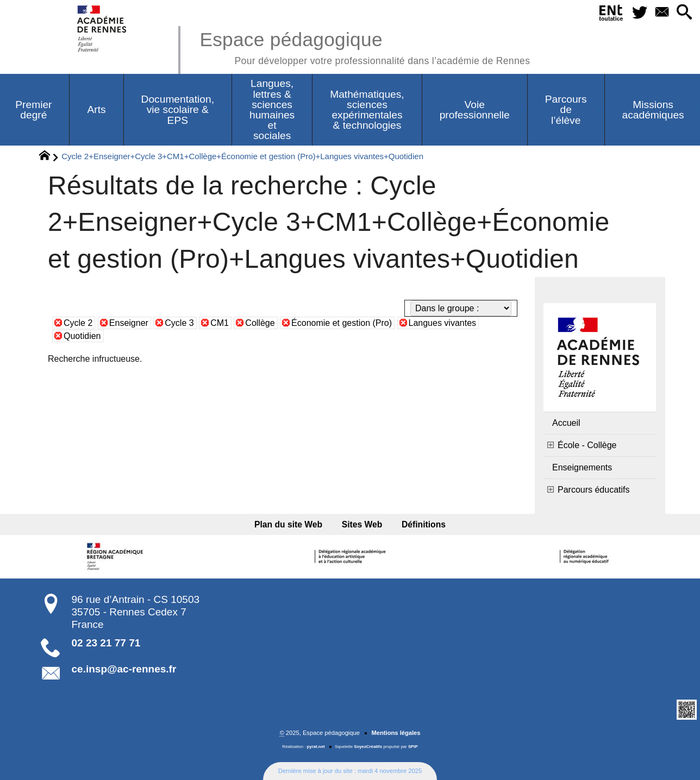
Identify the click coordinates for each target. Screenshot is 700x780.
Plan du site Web (288, 524)
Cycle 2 (78, 323)
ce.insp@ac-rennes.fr (124, 669)
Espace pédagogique (365, 46)
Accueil (566, 423)
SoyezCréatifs (368, 747)
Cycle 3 (179, 323)
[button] (685, 13)
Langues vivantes (443, 323)
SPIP (413, 747)
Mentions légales (396, 733)
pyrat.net (316, 747)
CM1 (220, 323)
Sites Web (362, 524)
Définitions (424, 524)
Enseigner (129, 323)
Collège (260, 323)
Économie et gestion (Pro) (342, 323)
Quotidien (82, 336)
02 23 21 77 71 (106, 643)
